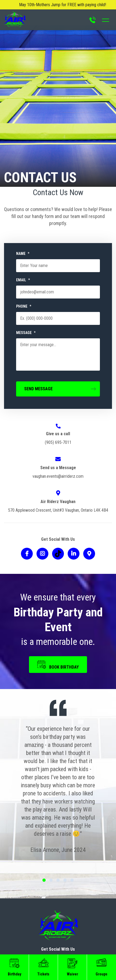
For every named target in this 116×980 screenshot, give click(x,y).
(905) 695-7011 (58, 442)
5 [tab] (72, 880)
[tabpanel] (58, 789)
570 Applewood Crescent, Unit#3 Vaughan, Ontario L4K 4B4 (58, 510)
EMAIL (23, 280)
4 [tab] (65, 880)
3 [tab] (58, 880)
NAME (23, 254)
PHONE (24, 306)
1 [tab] (44, 880)
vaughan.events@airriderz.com (58, 476)
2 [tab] (51, 880)
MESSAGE (26, 333)
